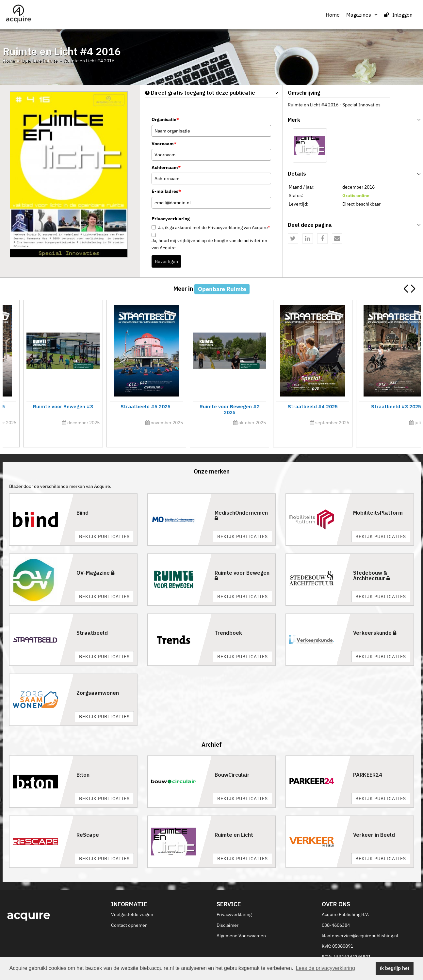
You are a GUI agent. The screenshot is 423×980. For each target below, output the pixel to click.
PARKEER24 (368, 760)
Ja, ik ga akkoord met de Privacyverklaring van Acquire (214, 227)
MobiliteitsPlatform (378, 498)
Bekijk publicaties (104, 522)
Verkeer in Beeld (374, 820)
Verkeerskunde (375, 618)
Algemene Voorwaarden (241, 921)
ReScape (88, 820)
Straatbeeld (92, 618)
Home (333, 15)
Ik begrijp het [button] (395, 968)
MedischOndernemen (241, 501)
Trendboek (228, 618)
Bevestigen (166, 261)
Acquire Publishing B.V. (345, 900)
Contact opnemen (129, 910)
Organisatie (165, 119)
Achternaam (166, 167)
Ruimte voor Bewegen (242, 561)
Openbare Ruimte (39, 61)
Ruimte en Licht (234, 820)
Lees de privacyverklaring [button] (325, 968)
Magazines (362, 15)
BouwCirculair (232, 760)
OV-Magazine (95, 558)
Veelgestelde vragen (132, 900)
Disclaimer (228, 910)
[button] (413, 289)
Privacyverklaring (234, 900)
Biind (82, 498)
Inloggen (398, 15)
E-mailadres (166, 191)
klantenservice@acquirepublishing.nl (360, 921)
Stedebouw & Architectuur (371, 561)
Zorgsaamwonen (98, 678)
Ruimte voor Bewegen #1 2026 (159, 406)
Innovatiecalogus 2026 (369, 406)
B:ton (83, 760)
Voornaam (164, 144)
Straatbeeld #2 (53, 406)
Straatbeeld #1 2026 (264, 406)
